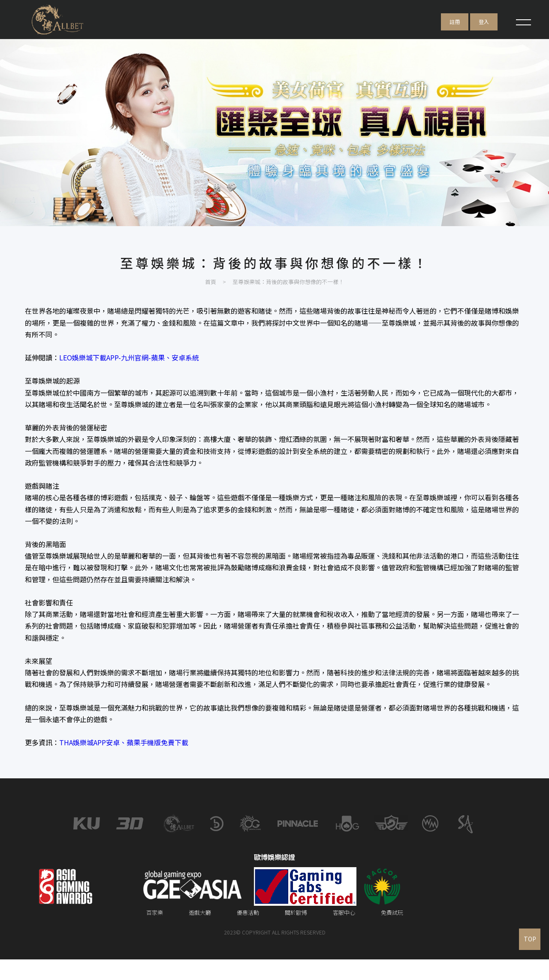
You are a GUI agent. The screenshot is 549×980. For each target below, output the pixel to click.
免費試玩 (392, 933)
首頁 (211, 299)
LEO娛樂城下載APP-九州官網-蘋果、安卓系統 (132, 375)
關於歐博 (296, 933)
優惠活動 (248, 933)
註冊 (455, 22)
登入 (484, 22)
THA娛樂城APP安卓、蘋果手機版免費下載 (126, 759)
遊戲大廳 (200, 933)
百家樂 (155, 933)
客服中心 (344, 933)
